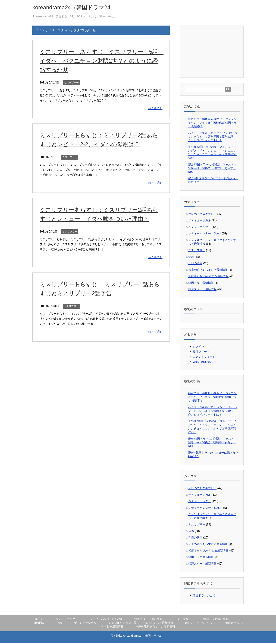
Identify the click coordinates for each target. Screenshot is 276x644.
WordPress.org (202, 363)
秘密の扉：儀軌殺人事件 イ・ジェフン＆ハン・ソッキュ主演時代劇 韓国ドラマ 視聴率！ (212, 124)
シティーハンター (200, 228)
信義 (191, 258)
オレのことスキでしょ (202, 215)
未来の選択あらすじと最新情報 (208, 271)
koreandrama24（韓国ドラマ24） (81, 8)
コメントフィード (204, 358)
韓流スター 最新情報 (202, 290)
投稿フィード (201, 353)
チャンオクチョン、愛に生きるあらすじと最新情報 (141, 624)
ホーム (39, 620)
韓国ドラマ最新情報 (201, 284)
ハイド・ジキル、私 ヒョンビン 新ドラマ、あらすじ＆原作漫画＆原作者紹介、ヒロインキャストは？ (213, 137)
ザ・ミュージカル (200, 221)
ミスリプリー (71, 83)
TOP (58, 17)
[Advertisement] (212, 52)
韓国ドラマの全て (204, 596)
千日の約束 (195, 264)
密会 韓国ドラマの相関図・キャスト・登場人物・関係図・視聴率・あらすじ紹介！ (212, 169)
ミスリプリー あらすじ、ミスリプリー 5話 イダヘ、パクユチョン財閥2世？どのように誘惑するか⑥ (99, 61)
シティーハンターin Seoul (205, 234)
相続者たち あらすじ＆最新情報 (208, 277)
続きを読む (155, 109)
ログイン (198, 347)
